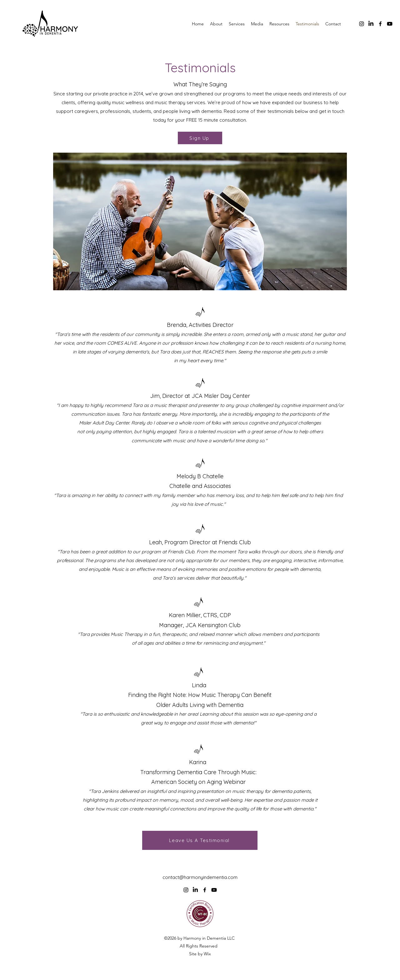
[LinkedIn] (371, 24)
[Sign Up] (200, 138)
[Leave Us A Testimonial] (200, 840)
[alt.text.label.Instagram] (362, 24)
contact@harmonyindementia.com (200, 877)
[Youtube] (390, 24)
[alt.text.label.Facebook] (380, 24)
